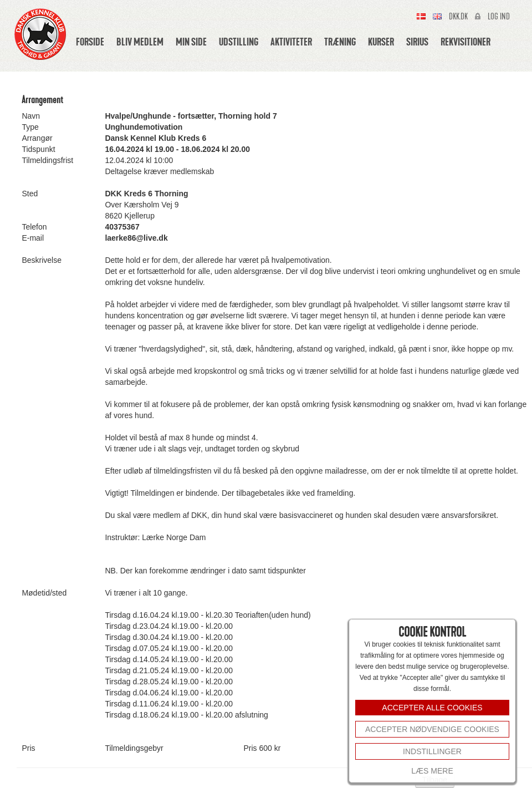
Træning (340, 42)
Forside (90, 42)
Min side (191, 42)
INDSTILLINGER (432, 751)
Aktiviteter (291, 42)
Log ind (499, 17)
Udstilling (239, 42)
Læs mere (432, 771)
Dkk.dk (458, 17)
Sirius (417, 42)
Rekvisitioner (465, 42)
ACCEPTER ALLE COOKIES (432, 708)
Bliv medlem (140, 42)
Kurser (381, 42)
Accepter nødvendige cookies (432, 729)
